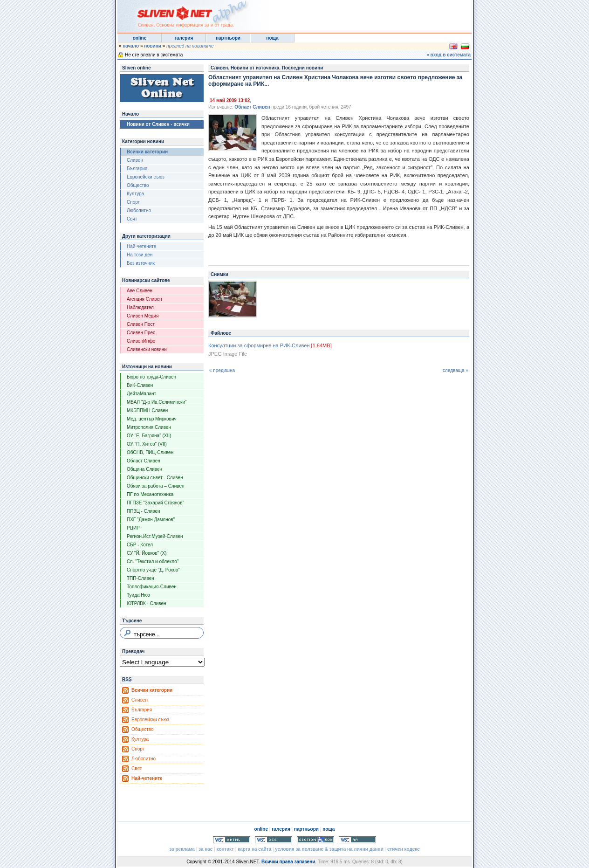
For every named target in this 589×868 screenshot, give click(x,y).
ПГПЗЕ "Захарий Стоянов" (155, 503)
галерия (184, 38)
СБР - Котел (140, 545)
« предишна (222, 370)
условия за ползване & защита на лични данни (329, 849)
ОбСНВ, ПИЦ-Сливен (150, 452)
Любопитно (139, 210)
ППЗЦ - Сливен (144, 511)
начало (131, 46)
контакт (225, 849)
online (140, 38)
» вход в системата (449, 55)
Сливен (135, 160)
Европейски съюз (146, 177)
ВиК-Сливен (140, 385)
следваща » (455, 370)
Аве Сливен (140, 291)
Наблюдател (140, 307)
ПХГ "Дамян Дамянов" (151, 520)
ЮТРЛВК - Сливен (147, 603)
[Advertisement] (357, 14)
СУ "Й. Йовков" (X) (147, 553)
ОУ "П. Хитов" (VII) (147, 444)
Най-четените (141, 246)
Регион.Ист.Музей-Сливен (155, 536)
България (137, 169)
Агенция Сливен (144, 299)
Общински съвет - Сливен (155, 478)
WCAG (357, 840)
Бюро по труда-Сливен (151, 377)
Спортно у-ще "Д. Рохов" (153, 570)
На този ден (140, 255)
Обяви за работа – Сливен (156, 486)
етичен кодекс (404, 849)
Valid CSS (274, 840)
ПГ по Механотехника (150, 494)
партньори (228, 38)
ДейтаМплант (141, 394)
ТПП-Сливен (140, 578)
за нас (205, 849)
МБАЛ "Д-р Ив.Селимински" (157, 402)
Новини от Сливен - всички (158, 124)
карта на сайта (254, 849)
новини (153, 46)
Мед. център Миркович (152, 419)
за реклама (182, 849)
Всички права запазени (288, 862)
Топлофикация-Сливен (152, 587)
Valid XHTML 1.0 (232, 840)
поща (272, 38)
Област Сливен (144, 461)
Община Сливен (144, 469)
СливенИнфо (141, 341)
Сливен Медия (143, 316)
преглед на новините (190, 46)
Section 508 (315, 840)
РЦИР (133, 528)
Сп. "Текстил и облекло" (153, 561)
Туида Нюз (138, 595)
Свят (132, 219)
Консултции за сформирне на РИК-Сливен (259, 345)
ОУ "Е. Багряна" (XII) (149, 436)
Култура (135, 194)
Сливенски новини (147, 349)
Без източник (141, 263)
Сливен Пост (141, 324)
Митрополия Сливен (149, 427)
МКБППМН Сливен (147, 410)
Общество (138, 185)
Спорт (133, 202)
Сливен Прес (141, 333)
